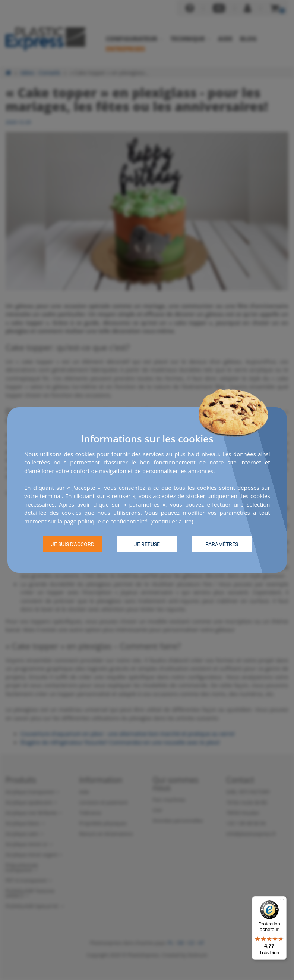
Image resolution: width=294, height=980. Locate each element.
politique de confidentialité (113, 521)
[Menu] (282, 901)
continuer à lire (172, 521)
